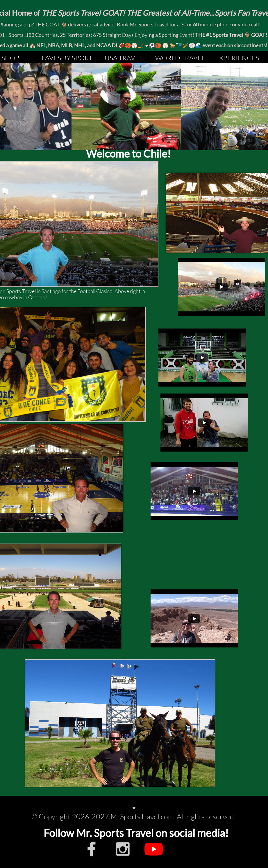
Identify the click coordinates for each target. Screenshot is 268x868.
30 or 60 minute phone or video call (220, 24)
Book (123, 24)
